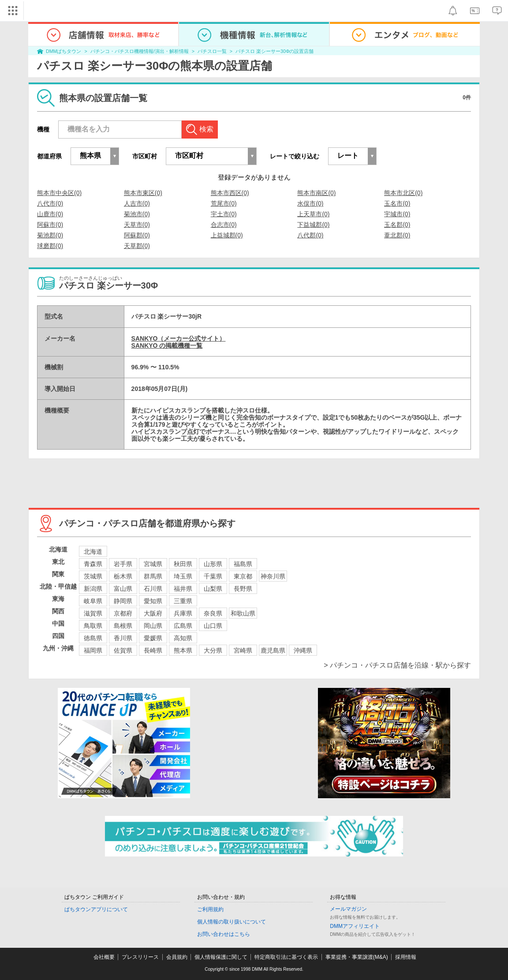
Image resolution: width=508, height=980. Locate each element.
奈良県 (213, 613)
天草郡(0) (137, 246)
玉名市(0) (397, 203)
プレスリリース (140, 957)
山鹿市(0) (50, 214)
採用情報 (406, 957)
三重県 (183, 601)
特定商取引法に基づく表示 (286, 957)
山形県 (213, 564)
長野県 (243, 589)
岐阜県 (93, 601)
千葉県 (213, 576)
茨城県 (93, 576)
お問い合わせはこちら (224, 934)
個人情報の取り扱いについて (232, 922)
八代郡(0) (310, 235)
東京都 (243, 576)
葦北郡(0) (397, 235)
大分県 (213, 650)
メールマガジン (348, 909)
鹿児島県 (273, 650)
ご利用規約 (210, 909)
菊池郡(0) (50, 235)
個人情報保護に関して (221, 957)
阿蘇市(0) (50, 225)
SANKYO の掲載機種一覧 (167, 345)
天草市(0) (137, 225)
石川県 (153, 589)
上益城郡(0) (227, 235)
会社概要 (104, 957)
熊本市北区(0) (403, 193)
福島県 (243, 564)
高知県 (183, 638)
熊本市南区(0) (316, 193)
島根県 (123, 626)
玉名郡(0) (397, 225)
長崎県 (153, 650)
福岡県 (93, 650)
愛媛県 (153, 638)
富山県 (123, 589)
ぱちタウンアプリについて (96, 909)
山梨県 (213, 589)
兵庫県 (183, 613)
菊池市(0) (137, 214)
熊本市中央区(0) (59, 193)
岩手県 (123, 564)
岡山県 (153, 626)
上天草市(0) (313, 214)
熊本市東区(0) (143, 193)
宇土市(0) (224, 214)
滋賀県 (93, 613)
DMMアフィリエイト (355, 926)
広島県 (183, 626)
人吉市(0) (137, 203)
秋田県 (183, 564)
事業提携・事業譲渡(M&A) (357, 957)
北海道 (93, 552)
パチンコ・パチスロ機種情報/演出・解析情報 (140, 51)
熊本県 (183, 650)
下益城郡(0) (313, 225)
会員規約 (177, 957)
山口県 (213, 626)
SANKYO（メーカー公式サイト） (179, 338)
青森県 (93, 564)
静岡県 (123, 601)
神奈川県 (273, 576)
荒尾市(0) (224, 203)
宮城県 (153, 564)
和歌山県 (243, 613)
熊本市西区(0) (230, 193)
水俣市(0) (310, 203)
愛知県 (153, 601)
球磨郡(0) (50, 246)
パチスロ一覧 (212, 51)
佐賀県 (123, 650)
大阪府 (153, 613)
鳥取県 (93, 626)
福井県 (183, 589)
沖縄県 (303, 650)
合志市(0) (224, 225)
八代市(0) (50, 203)
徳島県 (93, 638)
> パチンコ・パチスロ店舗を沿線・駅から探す (397, 665)
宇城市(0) (397, 214)
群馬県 (153, 576)
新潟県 (93, 589)
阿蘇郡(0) (137, 235)
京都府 (123, 613)
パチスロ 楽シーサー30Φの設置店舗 (275, 51)
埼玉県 (183, 576)
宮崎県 (243, 650)
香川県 (123, 638)
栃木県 (123, 576)
